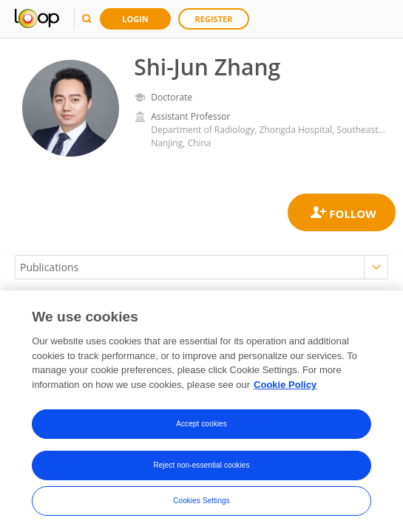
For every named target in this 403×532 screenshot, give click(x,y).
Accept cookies (201, 426)
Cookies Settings (201, 503)
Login (135, 19)
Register (214, 19)
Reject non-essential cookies (201, 467)
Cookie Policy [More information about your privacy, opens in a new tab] (285, 386)
